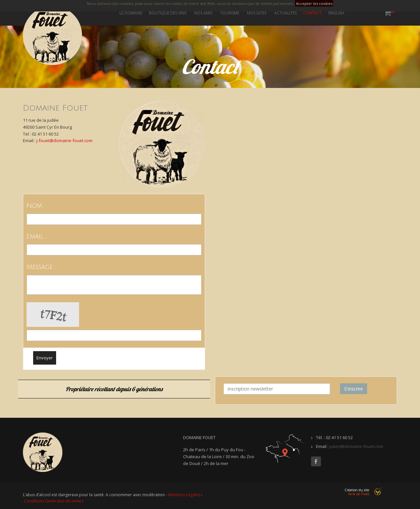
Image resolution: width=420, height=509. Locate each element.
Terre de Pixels (359, 494)
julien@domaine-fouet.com (356, 446)
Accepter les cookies (314, 3)
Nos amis (203, 13)
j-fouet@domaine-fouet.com (64, 140)
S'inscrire (354, 389)
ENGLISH (336, 13)
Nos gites (257, 13)
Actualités (285, 13)
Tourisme (230, 13)
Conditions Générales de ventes (54, 501)
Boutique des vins (168, 13)
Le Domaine (131, 13)
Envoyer (45, 358)
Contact (313, 13)
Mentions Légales (184, 495)
